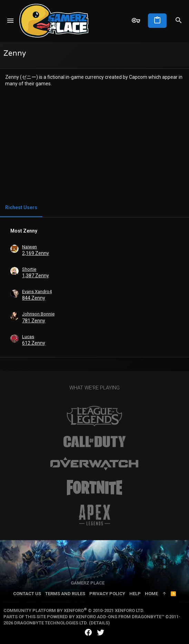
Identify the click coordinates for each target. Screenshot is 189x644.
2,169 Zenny (36, 253)
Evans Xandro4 (37, 292)
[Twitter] (101, 632)
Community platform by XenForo (74, 610)
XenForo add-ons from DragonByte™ (120, 617)
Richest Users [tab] (21, 207)
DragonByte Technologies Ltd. (51, 623)
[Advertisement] (94, 144)
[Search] (179, 21)
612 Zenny (34, 343)
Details (100, 623)
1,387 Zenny (36, 276)
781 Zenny (34, 321)
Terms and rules (65, 594)
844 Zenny (34, 298)
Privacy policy (107, 594)
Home (151, 594)
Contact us (27, 594)
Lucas (28, 337)
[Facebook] (88, 632)
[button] (11, 21)
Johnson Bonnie (38, 314)
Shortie (29, 269)
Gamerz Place (88, 583)
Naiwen (29, 247)
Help (135, 594)
